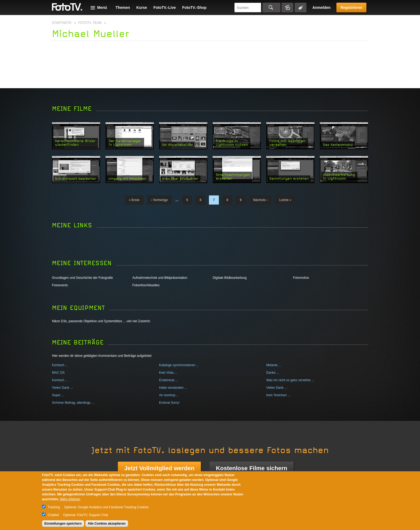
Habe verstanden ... (173, 388)
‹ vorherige (159, 200)
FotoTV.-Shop (194, 8)
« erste (134, 200)
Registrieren (351, 8)
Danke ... (273, 373)
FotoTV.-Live (165, 8)
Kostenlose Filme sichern (252, 468)
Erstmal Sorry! (169, 403)
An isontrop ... (169, 395)
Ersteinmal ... (168, 380)
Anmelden (321, 8)
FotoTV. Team (90, 23)
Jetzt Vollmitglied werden (159, 468)
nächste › (260, 200)
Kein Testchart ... (278, 395)
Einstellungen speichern (63, 524)
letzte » (285, 200)
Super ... (58, 395)
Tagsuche (301, 8)
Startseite (62, 23)
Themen (123, 8)
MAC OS (58, 373)
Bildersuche (287, 8)
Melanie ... (274, 365)
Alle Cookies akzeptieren (107, 524)
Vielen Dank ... (62, 388)
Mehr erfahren (70, 499)
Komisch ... (60, 365)
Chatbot (53, 515)
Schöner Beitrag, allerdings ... (73, 403)
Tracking (54, 507)
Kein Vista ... (168, 373)
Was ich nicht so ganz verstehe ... (290, 380)
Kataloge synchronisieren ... (179, 365)
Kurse (142, 8)
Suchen (271, 8)
